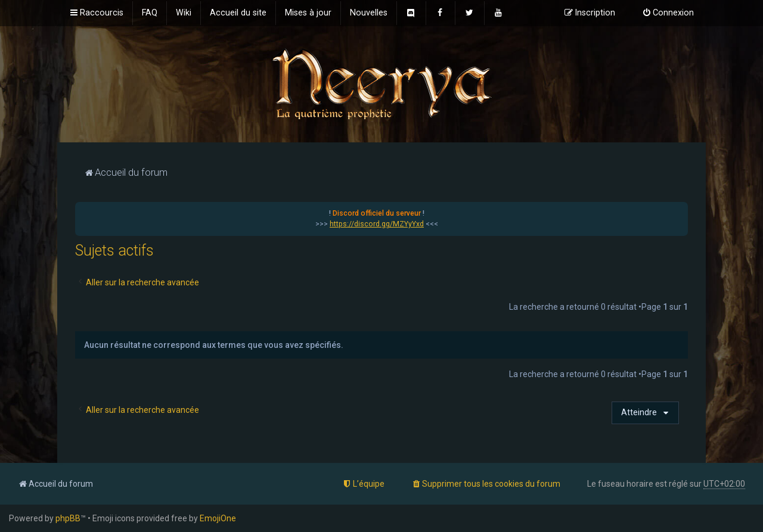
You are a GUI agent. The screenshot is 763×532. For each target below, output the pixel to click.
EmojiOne (218, 518)
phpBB (68, 518)
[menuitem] (150, 13)
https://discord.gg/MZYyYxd (377, 224)
